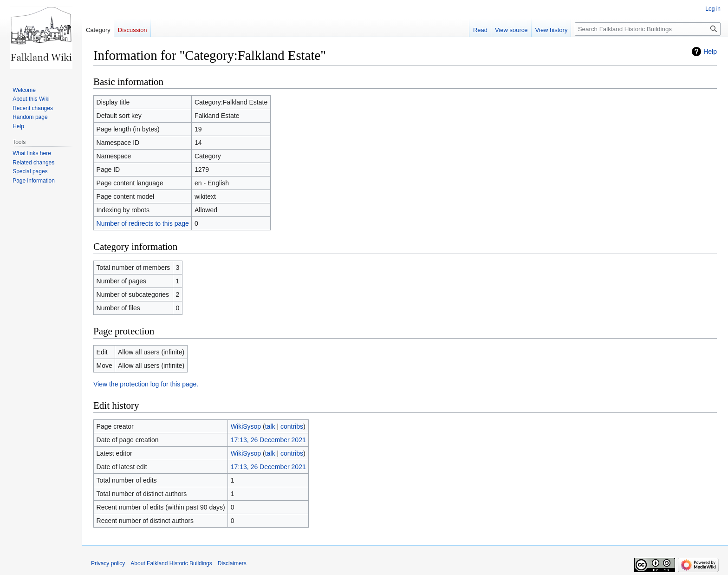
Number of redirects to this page (143, 223)
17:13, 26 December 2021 (268, 440)
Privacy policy (108, 563)
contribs (292, 426)
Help (710, 52)
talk (270, 426)
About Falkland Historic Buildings (171, 563)
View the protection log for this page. (146, 384)
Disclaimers (232, 563)
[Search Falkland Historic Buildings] (648, 29)
